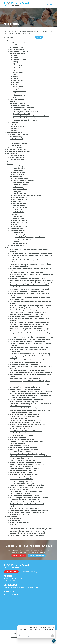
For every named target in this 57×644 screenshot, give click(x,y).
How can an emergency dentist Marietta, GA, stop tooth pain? (31, 283)
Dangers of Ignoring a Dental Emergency (24, 448)
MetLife (15, 85)
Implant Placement (16, 139)
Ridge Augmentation (20, 222)
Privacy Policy (15, 122)
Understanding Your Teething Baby (22, 435)
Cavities (13, 506)
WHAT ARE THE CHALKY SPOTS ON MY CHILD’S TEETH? (27, 425)
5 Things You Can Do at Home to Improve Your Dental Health (30, 456)
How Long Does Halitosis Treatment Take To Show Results (29, 322)
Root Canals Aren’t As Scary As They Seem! (24, 500)
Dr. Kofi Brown (14, 525)
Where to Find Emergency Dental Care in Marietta (27, 316)
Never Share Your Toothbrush (20, 514)
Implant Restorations (20, 243)
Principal (16, 89)
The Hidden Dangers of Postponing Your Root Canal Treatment (31, 337)
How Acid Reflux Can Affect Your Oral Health (25, 364)
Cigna (15, 64)
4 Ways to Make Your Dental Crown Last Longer (26, 462)
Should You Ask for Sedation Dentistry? (23, 460)
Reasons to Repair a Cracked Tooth (22, 477)
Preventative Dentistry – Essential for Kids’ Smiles (27, 485)
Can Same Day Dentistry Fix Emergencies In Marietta (28, 272)
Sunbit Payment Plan (17, 160)
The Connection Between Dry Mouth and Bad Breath (27, 370)
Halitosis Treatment (19, 193)
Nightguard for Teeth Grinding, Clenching (27, 195)
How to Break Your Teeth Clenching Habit (24, 402)
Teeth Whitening (15, 145)
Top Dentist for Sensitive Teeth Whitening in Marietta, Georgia (31, 254)
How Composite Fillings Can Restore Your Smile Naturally (29, 308)
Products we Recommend (16, 162)
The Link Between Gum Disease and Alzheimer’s (26, 431)
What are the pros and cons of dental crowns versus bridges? (31, 373)
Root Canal (13, 141)
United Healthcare (19, 95)
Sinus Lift (16, 224)
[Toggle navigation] (51, 4)
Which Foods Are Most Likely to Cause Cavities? (26, 362)
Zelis (14, 97)
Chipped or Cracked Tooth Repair (24, 181)
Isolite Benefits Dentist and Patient (21, 466)
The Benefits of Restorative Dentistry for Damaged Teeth (29, 291)
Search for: (8, 37)
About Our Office (13, 45)
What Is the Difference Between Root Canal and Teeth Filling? (30, 385)
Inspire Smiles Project (17, 99)
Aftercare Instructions (14, 133)
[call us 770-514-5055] (19, 563)
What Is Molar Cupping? (18, 437)
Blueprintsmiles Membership (17, 149)
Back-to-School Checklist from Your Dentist (25, 416)
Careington (16, 62)
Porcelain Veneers (19, 172)
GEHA (14, 74)
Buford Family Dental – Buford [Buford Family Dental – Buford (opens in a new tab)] (23, 106)
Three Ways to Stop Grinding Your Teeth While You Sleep (29, 510)
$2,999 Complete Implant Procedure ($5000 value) (27, 535)
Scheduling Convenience (18, 126)
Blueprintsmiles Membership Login (19, 151)
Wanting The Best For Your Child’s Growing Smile (26, 487)
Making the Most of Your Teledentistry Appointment (28, 454)
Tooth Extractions (16, 147)
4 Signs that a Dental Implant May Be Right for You (27, 491)
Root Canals (17, 201)
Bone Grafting (17, 216)
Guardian (16, 76)
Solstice (15, 93)
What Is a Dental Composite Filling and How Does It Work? (29, 289)
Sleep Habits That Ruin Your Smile (21, 481)
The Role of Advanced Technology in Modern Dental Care (29, 360)
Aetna (15, 55)
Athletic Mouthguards (20, 179)
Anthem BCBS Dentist (20, 60)
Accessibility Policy (16, 47)
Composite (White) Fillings (19, 135)
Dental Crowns (18, 187)
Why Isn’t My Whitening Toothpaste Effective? (25, 379)
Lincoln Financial (18, 81)
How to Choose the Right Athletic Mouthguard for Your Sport (30, 306)
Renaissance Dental (19, 91)
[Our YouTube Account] (15, 595)
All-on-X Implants (22, 235)
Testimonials (14, 129)
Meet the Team (12, 516)
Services (10, 164)
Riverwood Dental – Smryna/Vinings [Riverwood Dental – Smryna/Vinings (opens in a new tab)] (25, 118)
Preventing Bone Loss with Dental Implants (24, 469)
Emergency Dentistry (20, 189)
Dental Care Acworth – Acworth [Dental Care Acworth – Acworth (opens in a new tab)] (23, 108)
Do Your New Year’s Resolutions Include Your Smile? (27, 279)
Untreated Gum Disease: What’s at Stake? (24, 475)
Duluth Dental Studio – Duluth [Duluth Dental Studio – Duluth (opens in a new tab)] (22, 110)
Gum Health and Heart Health (20, 429)
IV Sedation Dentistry (20, 220)
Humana (15, 78)
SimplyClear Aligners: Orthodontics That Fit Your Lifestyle (29, 348)
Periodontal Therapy (20, 199)
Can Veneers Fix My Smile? (19, 418)
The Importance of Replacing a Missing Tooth (25, 421)
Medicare (16, 83)
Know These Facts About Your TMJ (21, 427)
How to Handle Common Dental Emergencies (25, 414)
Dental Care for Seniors (20, 185)
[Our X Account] (10, 595)
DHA (14, 70)
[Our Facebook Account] (5, 595)
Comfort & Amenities (17, 49)
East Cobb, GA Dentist (17, 43)
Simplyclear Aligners (17, 245)
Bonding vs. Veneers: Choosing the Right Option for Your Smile (31, 391)
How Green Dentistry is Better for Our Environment (27, 504)
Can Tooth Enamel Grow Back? (20, 494)
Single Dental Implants (23, 239)
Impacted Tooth (18, 218)
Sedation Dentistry (19, 206)
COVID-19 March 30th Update (20, 458)
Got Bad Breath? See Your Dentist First (23, 471)
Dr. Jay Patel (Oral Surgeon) (19, 523)
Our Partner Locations (17, 103)
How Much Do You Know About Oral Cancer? (25, 423)
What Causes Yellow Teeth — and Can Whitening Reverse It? (30, 339)
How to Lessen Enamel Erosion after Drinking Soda (27, 512)
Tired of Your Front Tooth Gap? (20, 452)
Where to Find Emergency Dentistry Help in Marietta (27, 310)
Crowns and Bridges (17, 137)
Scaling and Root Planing (18, 143)
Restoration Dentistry (17, 231)
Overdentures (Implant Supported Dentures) (31, 237)
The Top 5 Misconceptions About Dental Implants (27, 400)
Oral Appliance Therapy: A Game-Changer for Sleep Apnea (30, 410)
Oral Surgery (14, 214)
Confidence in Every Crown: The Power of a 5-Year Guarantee (31, 331)
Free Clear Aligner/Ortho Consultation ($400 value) (27, 533)
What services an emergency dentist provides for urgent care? (31, 281)
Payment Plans (12, 154)
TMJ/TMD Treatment (20, 208)
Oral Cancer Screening (20, 197)
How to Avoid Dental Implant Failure (22, 439)
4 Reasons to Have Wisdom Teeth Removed (25, 502)
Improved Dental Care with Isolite (21, 479)
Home (9, 41)
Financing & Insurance (17, 53)
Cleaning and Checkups (21, 183)
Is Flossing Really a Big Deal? (19, 446)
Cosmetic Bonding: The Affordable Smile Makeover (27, 464)
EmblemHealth (18, 72)
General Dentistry (16, 176)
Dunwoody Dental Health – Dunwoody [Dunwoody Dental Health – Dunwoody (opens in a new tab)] (25, 112)
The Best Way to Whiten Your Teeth (22, 483)
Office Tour (14, 101)
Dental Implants (18, 233)
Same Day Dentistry (19, 204)
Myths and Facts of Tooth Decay (21, 412)
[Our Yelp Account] (13, 595)
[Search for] (24, 37)
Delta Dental (17, 68)
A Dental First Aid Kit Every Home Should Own (25, 389)
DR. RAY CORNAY (15, 519)
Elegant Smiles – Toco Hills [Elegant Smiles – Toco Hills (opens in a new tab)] (21, 114)
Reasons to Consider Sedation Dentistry (23, 408)
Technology (14, 131)
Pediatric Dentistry (16, 229)
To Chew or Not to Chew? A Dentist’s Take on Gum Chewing (30, 354)
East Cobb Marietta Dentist (19, 51)
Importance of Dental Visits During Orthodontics (26, 441)
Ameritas (16, 58)
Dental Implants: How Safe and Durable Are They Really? (29, 393)
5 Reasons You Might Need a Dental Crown (24, 496)
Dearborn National (19, 66)
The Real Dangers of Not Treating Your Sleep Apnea (27, 341)
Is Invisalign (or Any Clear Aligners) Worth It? (25, 387)
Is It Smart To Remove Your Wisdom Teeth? (24, 508)
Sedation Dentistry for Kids (19, 433)
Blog (8, 247)
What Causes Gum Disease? (19, 489)
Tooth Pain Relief (18, 212)
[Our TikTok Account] (17, 595)
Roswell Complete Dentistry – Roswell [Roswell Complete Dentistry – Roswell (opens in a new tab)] (25, 120)
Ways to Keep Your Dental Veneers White (24, 450)
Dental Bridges (18, 170)
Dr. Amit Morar (15, 521)
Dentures (16, 241)
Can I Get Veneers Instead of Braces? (22, 473)
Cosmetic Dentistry (16, 166)
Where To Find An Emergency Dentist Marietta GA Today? (29, 329)
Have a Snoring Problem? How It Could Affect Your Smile (29, 498)
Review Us (13, 124)
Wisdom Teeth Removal (21, 227)
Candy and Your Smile (17, 443)
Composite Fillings (19, 168)
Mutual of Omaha (18, 87)
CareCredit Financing (17, 156)
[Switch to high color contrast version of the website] (47, 4)
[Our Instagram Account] (7, 595)
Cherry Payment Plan (17, 158)
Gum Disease (17, 191)
